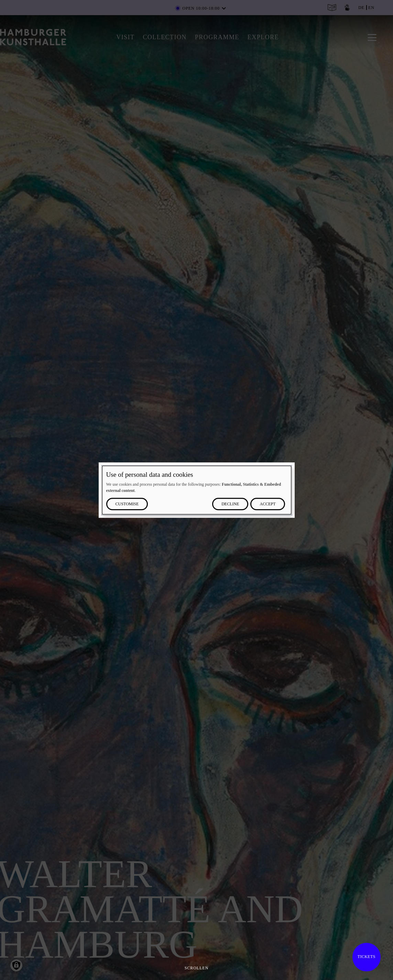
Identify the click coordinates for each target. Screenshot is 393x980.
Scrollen (197, 968)
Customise (127, 504)
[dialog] (197, 490)
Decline (230, 504)
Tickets (367, 957)
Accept (268, 504)
